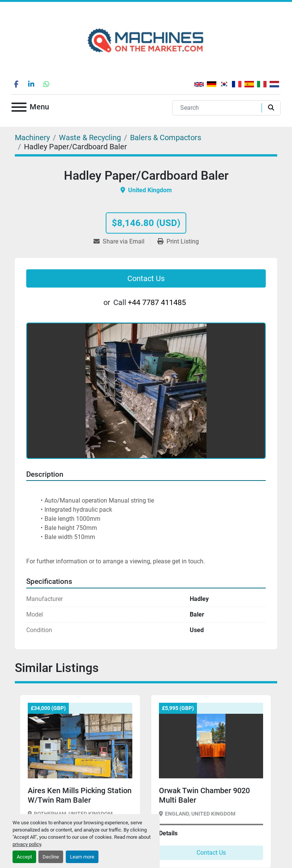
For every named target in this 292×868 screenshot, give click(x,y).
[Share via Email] (122, 242)
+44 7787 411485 (157, 302)
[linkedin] (31, 84)
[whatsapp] (46, 84)
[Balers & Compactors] (166, 138)
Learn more (82, 857)
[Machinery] (32, 138)
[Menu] (19, 108)
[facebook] (16, 84)
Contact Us (146, 278)
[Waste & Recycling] (90, 138)
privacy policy (27, 844)
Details (168, 833)
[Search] (219, 108)
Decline (51, 857)
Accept (24, 857)
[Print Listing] (178, 242)
